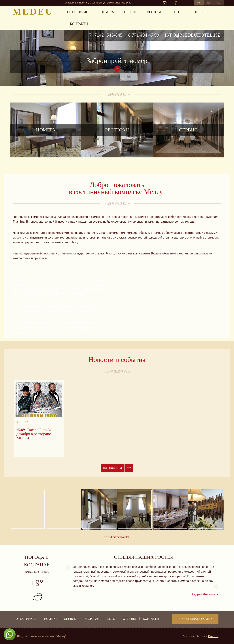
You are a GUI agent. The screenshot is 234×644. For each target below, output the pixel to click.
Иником (213, 636)
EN (209, 3)
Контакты (79, 24)
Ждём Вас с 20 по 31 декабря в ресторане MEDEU (34, 434)
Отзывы (200, 12)
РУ (199, 3)
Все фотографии (117, 537)
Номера (107, 12)
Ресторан (155, 12)
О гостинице (79, 12)
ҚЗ (219, 3)
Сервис (131, 12)
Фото (179, 12)
